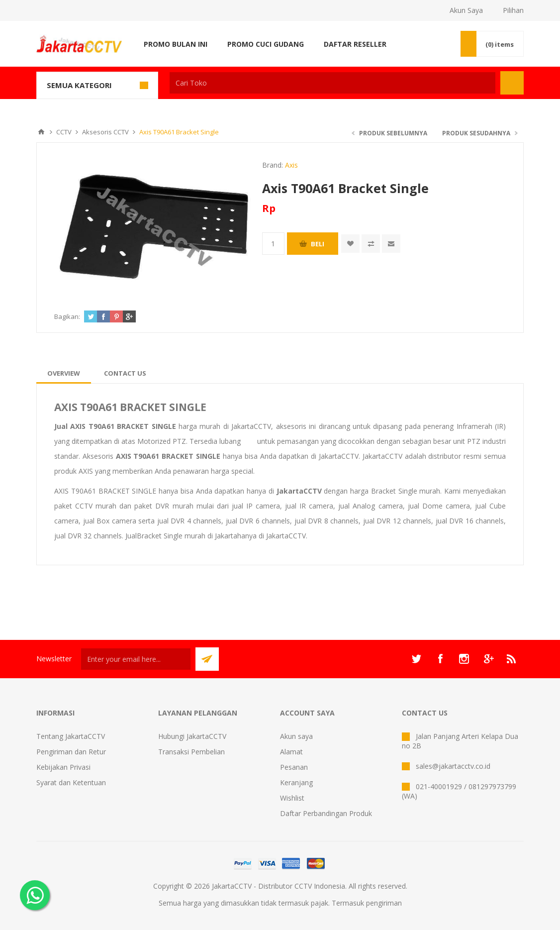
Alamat (291, 752)
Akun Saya (466, 10)
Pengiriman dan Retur (71, 752)
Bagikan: (67, 316)
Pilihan (513, 10)
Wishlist (292, 798)
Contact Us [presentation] (125, 373)
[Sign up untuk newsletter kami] (136, 659)
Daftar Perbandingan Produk (326, 813)
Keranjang (296, 782)
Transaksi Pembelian (191, 752)
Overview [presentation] (64, 373)
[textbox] (332, 83)
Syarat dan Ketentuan (71, 782)
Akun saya (296, 736)
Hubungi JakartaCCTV (192, 736)
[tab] (64, 373)
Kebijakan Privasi (63, 767)
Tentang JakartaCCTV (71, 736)
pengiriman (384, 903)
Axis (291, 165)
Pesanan (294, 767)
